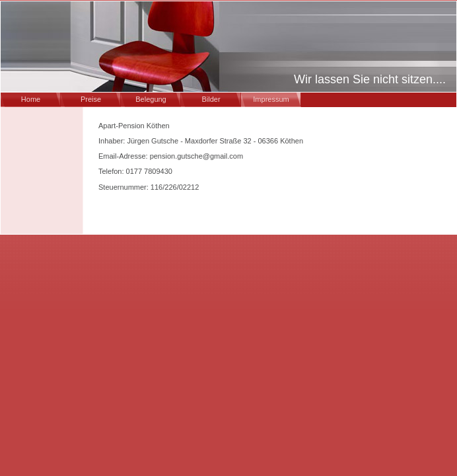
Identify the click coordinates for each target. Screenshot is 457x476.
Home (31, 99)
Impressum (271, 99)
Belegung (151, 99)
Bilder (211, 99)
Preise (91, 99)
